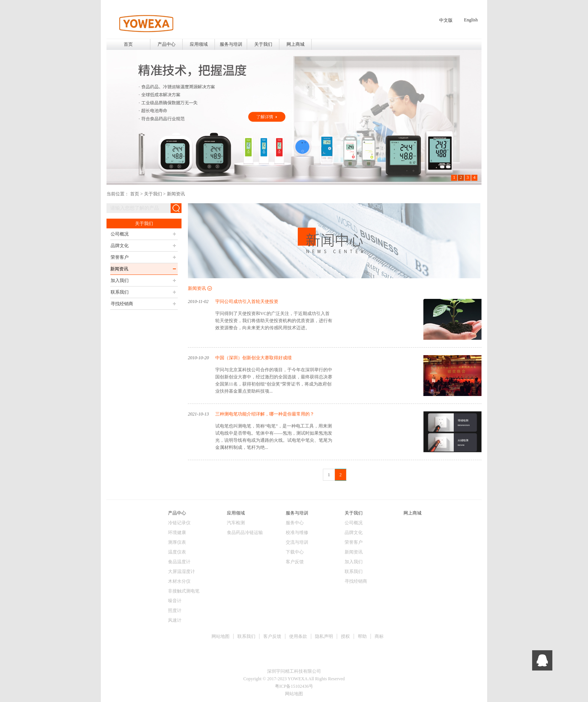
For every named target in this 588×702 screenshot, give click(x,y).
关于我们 (153, 194)
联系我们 (246, 636)
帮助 (362, 636)
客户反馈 (272, 636)
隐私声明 (324, 636)
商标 (379, 636)
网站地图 (220, 636)
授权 (345, 636)
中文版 (446, 20)
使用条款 (298, 636)
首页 (128, 44)
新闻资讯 (176, 194)
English (471, 20)
